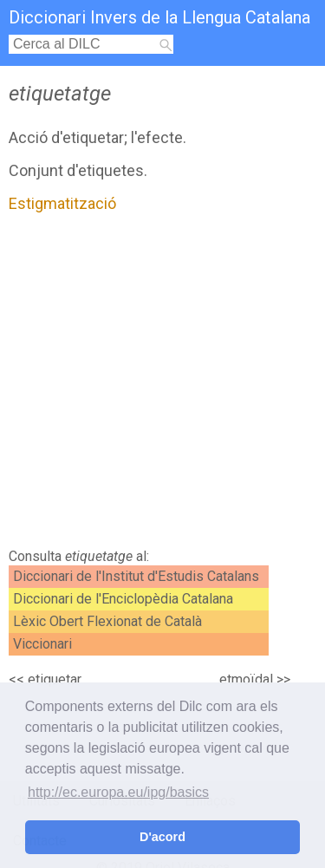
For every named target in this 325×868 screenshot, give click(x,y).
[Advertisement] (162, 385)
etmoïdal (246, 679)
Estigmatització (62, 203)
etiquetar (55, 679)
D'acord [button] (162, 837)
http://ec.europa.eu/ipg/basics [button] (118, 792)
